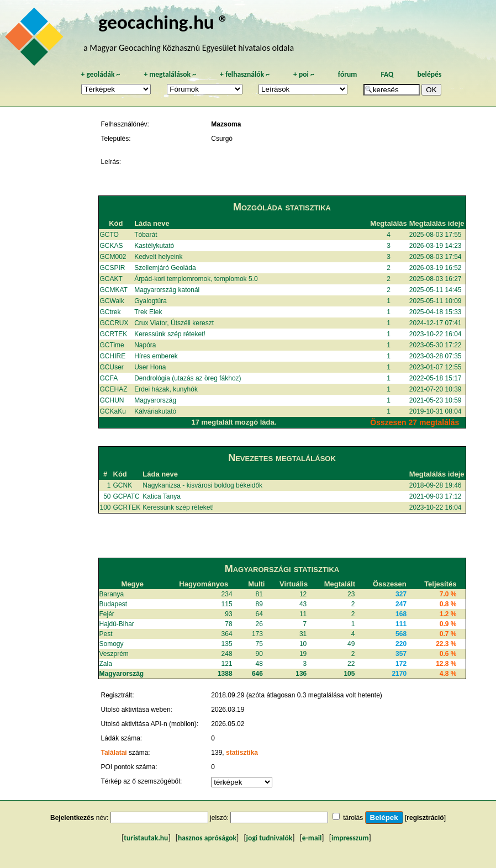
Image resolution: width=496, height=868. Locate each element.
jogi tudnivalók (270, 838)
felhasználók (245, 74)
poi (304, 74)
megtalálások (170, 74)
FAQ (387, 74)
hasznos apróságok (207, 838)
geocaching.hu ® (163, 22)
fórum (348, 74)
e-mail (312, 838)
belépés (429, 74)
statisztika (242, 753)
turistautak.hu (146, 838)
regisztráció (425, 818)
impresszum (350, 838)
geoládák (100, 74)
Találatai (114, 753)
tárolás (353, 818)
